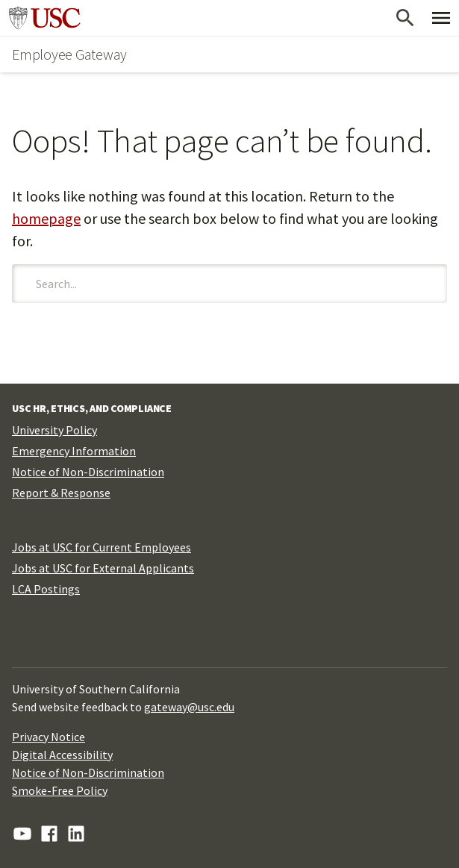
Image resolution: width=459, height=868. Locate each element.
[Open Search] (405, 18)
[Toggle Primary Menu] (441, 18)
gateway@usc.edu (189, 707)
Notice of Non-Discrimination (88, 472)
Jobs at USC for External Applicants (103, 568)
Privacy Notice (49, 737)
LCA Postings (46, 589)
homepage (46, 218)
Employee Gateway (69, 54)
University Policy (54, 430)
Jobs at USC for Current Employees (102, 547)
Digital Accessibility (62, 755)
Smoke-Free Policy (60, 790)
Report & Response (61, 493)
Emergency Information (74, 451)
